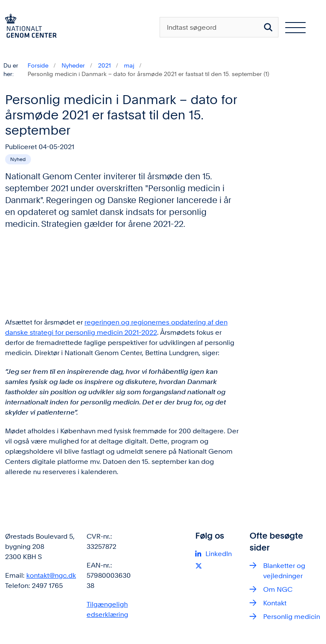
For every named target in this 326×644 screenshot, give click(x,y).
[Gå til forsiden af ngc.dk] (28, 27)
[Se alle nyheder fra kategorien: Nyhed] (18, 159)
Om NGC (278, 589)
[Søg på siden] (268, 27)
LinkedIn (219, 554)
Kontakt (275, 603)
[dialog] (122, 272)
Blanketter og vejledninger (284, 571)
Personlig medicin (292, 617)
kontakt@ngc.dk (51, 575)
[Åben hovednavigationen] (299, 27)
